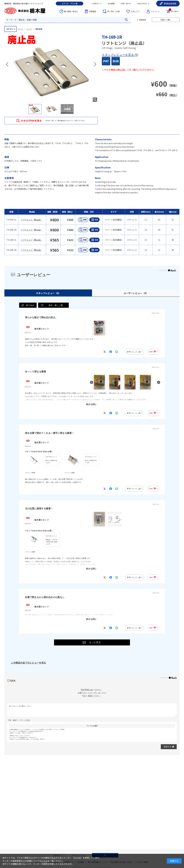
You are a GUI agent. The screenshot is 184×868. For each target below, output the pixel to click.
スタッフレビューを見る (118, 55)
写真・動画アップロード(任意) (19, 720)
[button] (95, 64)
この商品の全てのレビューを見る (28, 663)
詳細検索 (143, 20)
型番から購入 (166, 20)
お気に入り (135, 11)
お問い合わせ (126, 3)
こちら (44, 861)
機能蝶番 (39, 29)
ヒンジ (29, 29)
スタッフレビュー (48, 293)
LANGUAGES (142, 3)
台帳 (113, 11)
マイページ (155, 11)
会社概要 (111, 3)
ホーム (20, 29)
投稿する (169, 747)
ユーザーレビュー (136, 293)
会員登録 (170, 4)
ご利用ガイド (97, 3)
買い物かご (174, 11)
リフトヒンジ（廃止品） (31, 220)
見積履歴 (93, 11)
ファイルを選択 (92, 726)
